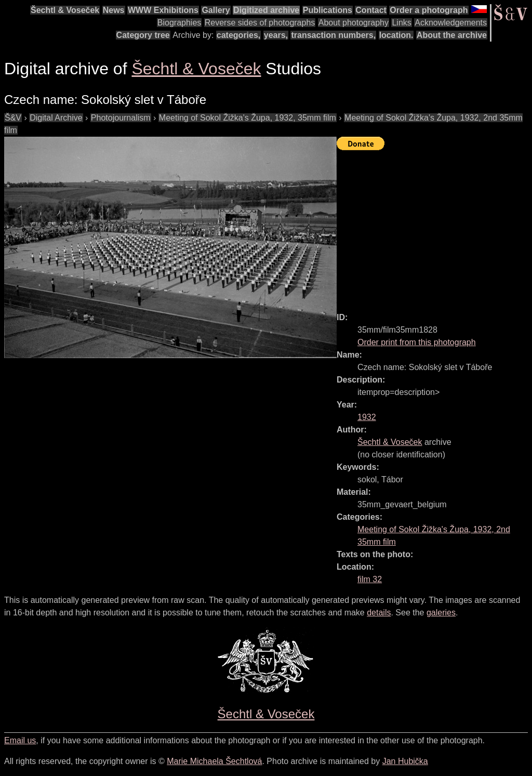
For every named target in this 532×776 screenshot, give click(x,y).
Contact (371, 10)
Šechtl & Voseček (65, 10)
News (114, 10)
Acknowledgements (451, 23)
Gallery (216, 10)
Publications (328, 10)
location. (396, 35)
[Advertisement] (434, 227)
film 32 (370, 579)
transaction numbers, (333, 35)
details (379, 613)
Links (401, 23)
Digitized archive (266, 10)
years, (276, 35)
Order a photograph (429, 10)
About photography (354, 23)
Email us (20, 740)
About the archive (452, 35)
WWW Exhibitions (163, 10)
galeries (441, 613)
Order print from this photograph (417, 342)
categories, (238, 35)
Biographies (179, 23)
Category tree (143, 35)
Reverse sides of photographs (260, 23)
